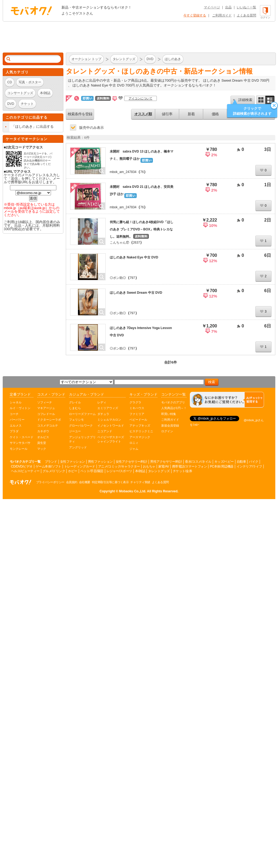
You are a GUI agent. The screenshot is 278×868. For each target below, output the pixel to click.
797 (132, 278)
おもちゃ (149, 466)
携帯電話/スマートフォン (189, 466)
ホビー (73, 471)
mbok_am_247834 (123, 172)
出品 (228, 7)
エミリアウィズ (108, 408)
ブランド (51, 462)
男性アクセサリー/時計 (166, 462)
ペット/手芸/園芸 (92, 471)
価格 (215, 114)
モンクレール (19, 449)
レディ (102, 402)
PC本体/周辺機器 (222, 466)
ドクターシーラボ (49, 420)
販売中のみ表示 (92, 128)
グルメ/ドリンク (54, 471)
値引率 (167, 114)
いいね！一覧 (246, 7)
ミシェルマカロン (109, 420)
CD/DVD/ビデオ (22, 466)
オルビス (43, 437)
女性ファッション (73, 462)
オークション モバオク (31, 11)
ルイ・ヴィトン (20, 408)
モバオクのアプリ (173, 402)
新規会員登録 (170, 426)
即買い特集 (169, 414)
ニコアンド (105, 431)
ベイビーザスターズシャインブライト (111, 439)
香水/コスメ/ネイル (198, 462)
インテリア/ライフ (249, 466)
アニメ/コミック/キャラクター (119, 466)
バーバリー (17, 420)
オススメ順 (143, 114)
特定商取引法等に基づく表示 (110, 482)
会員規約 (72, 482)
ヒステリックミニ (141, 431)
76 (142, 172)
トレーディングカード (80, 466)
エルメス (16, 426)
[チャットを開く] (227, 400)
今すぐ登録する (195, 15)
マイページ (212, 7)
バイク (254, 462)
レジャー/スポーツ (119, 471)
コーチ (14, 414)
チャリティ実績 (140, 482)
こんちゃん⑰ (119, 243)
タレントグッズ (159, 471)
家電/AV (164, 466)
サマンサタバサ (20, 443)
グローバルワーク (81, 426)
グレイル (75, 402)
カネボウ (43, 431)
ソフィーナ (45, 402)
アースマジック (140, 437)
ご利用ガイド (222, 15)
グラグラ (135, 402)
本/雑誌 (140, 471)
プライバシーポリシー (50, 482)
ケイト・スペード (22, 437)
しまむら (75, 408)
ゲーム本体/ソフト (48, 466)
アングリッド (78, 447)
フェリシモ (76, 420)
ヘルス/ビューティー (25, 471)
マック (42, 449)
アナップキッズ (140, 426)
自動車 (241, 462)
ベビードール (138, 420)
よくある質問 (246, 15)
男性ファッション (100, 462)
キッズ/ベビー (224, 462)
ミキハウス (137, 408)
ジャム (134, 449)
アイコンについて (140, 98)
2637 (137, 243)
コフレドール (46, 414)
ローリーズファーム (82, 414)
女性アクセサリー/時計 (132, 462)
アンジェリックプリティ (82, 439)
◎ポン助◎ (118, 278)
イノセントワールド (111, 426)
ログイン (167, 431)
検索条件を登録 (80, 114)
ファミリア (137, 414)
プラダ (14, 431)
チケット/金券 (183, 471)
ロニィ (134, 443)
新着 (191, 114)
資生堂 (42, 443)
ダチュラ (103, 414)
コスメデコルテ (48, 426)
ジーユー (75, 431)
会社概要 (85, 482)
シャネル (16, 402)
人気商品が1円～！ (174, 408)
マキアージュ (46, 408)
